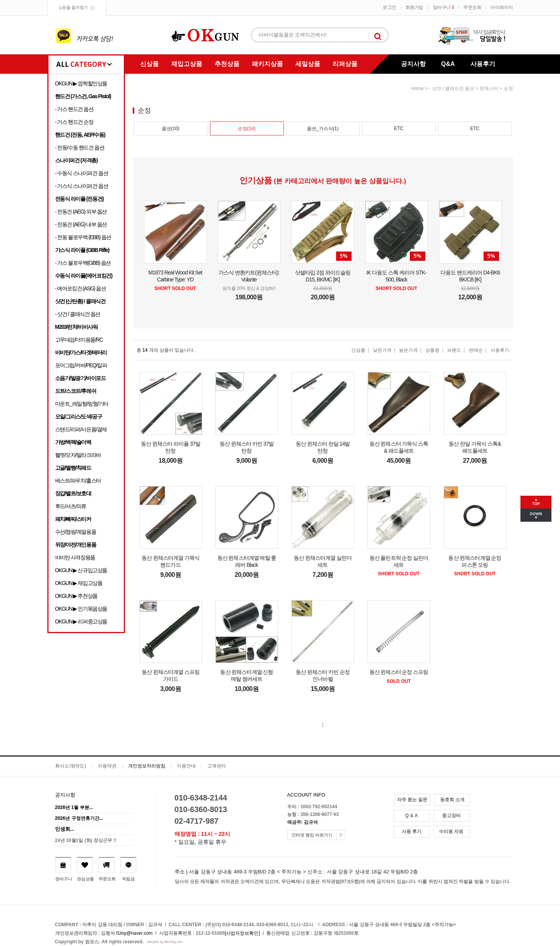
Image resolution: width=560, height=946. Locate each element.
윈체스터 (489, 89)
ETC (399, 128)
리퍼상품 (345, 64)
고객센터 (217, 766)
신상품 (149, 64)
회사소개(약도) (71, 766)
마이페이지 (502, 7)
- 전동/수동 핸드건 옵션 (80, 148)
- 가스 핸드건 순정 (74, 122)
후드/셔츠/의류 (71, 506)
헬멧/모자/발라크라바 (78, 455)
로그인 (389, 7)
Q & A (412, 816)
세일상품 (308, 64)
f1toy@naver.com (135, 933)
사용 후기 (412, 831)
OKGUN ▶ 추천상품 (76, 596)
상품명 (432, 350)
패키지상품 (267, 64)
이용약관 (107, 766)
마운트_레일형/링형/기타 (82, 404)
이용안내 (186, 766)
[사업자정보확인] (242, 933)
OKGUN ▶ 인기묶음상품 (81, 609)
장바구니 (443, 7)
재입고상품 (187, 64)
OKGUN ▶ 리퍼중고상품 (81, 621)
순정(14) (247, 128)
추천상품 (227, 64)
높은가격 (408, 350)
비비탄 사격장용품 (75, 557)
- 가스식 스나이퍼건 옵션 (82, 186)
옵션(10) (171, 128)
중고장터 (451, 816)
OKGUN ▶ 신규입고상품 (81, 570)
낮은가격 (382, 350)
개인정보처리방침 (147, 766)
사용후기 (483, 64)
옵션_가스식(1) (323, 128)
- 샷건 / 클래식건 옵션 (78, 314)
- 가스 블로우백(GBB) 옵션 (83, 263)
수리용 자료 (451, 831)
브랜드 (454, 350)
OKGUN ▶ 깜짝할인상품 (81, 83)
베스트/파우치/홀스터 (78, 481)
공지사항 (413, 64)
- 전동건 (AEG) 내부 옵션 (81, 224)
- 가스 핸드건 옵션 (74, 109)
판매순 (476, 350)
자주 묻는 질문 (412, 800)
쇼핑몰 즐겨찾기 (73, 7)
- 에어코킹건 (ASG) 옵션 (81, 288)
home (418, 89)
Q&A (448, 64)
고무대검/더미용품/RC (79, 340)
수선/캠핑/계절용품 (76, 532)
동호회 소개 (452, 800)
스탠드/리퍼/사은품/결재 (81, 429)
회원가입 (414, 7)
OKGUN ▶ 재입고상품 (79, 583)
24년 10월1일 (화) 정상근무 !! (86, 840)
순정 (508, 89)
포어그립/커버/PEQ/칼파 (81, 365)
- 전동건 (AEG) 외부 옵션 (81, 212)
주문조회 (472, 7)
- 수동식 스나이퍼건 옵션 (82, 173)
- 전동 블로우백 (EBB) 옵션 (83, 237)
